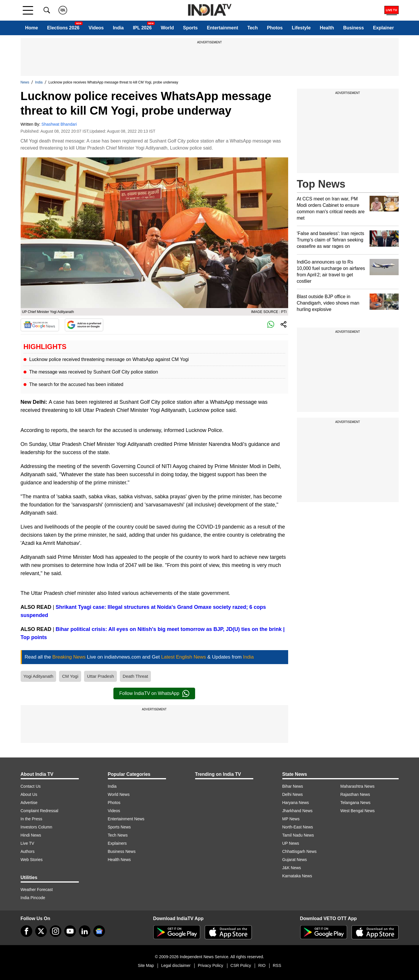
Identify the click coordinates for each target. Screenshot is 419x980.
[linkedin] (85, 931)
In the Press (32, 819)
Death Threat (135, 676)
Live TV (27, 843)
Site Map (146, 965)
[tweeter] (41, 931)
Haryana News (296, 803)
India (118, 28)
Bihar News (293, 786)
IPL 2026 (142, 28)
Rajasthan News (355, 794)
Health (327, 28)
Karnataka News (297, 876)
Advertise (29, 803)
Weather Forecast (37, 890)
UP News (291, 843)
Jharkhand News (297, 811)
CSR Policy (241, 965)
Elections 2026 (63, 28)
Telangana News (356, 803)
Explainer (384, 28)
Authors (28, 851)
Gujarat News (295, 860)
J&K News (292, 868)
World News (119, 794)
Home (31, 28)
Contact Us (31, 786)
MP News (291, 819)
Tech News (118, 835)
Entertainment (222, 28)
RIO (262, 965)
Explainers (117, 843)
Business (353, 28)
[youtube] (70, 931)
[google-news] (99, 931)
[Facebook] (26, 931)
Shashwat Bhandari (59, 124)
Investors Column (36, 827)
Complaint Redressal (40, 811)
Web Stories (32, 860)
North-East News (298, 827)
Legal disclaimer (176, 965)
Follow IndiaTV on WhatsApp (154, 693)
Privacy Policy (210, 965)
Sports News (119, 827)
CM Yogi (70, 676)
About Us (29, 794)
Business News (122, 851)
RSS (277, 965)
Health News (119, 860)
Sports (190, 28)
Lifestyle (301, 28)
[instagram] (56, 931)
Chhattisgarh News (299, 851)
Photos (275, 28)
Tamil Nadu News (298, 835)
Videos (96, 28)
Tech (252, 28)
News (25, 82)
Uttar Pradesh (100, 676)
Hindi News (31, 835)
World (167, 28)
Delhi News (293, 794)
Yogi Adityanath (39, 676)
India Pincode (33, 898)
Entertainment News (126, 819)
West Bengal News (358, 811)
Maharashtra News (358, 786)
